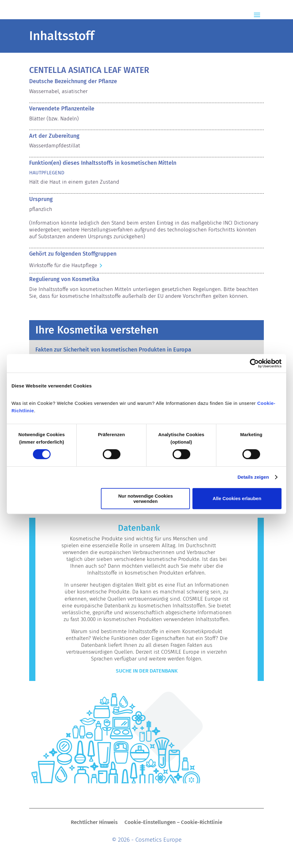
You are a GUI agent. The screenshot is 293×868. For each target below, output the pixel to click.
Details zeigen (253, 477)
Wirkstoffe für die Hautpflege (63, 265)
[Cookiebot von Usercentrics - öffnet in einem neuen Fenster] (254, 363)
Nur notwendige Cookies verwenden (146, 499)
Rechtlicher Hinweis (94, 823)
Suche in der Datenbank (147, 671)
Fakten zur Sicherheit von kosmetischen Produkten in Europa (113, 350)
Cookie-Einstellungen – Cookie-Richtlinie (173, 823)
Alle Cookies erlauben (237, 498)
